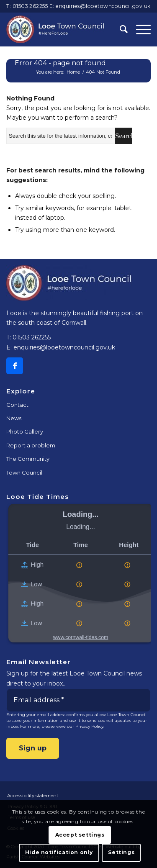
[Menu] (139, 29)
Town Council (24, 473)
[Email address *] (78, 700)
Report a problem (31, 445)
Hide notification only (59, 852)
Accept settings (80, 835)
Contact (17, 405)
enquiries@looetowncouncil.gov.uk (103, 6)
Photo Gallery (25, 431)
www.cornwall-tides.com (81, 637)
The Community (28, 459)
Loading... (81, 514)
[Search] (120, 29)
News (14, 418)
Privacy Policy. (90, 726)
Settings (121, 852)
